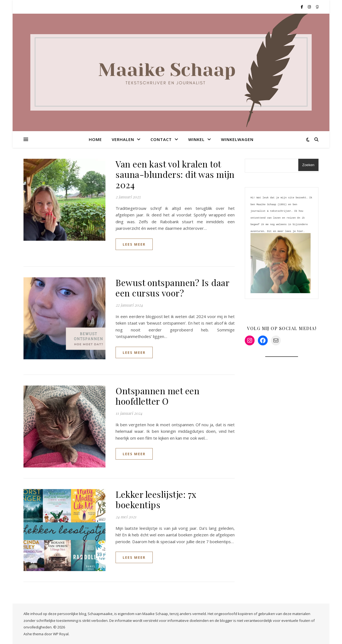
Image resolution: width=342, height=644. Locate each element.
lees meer (134, 244)
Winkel (196, 139)
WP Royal (61, 634)
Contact (161, 139)
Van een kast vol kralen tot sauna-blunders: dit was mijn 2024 (175, 174)
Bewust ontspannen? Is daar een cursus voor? (172, 288)
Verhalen (123, 139)
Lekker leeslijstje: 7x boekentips (156, 499)
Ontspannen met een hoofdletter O (157, 396)
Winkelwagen (237, 139)
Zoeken (308, 165)
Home (95, 139)
